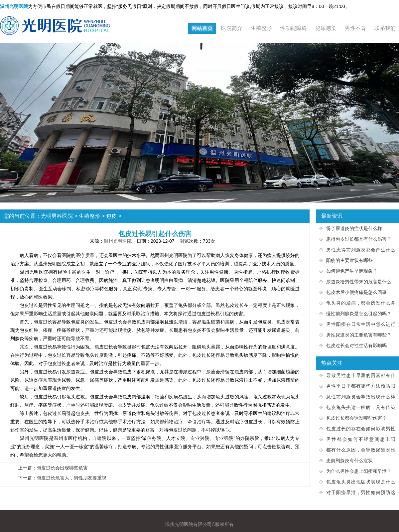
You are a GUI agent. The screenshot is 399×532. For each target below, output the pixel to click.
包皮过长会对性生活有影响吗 (356, 345)
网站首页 (202, 28)
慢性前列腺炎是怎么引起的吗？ (359, 314)
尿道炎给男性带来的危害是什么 (359, 282)
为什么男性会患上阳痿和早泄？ (359, 471)
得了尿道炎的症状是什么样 (354, 228)
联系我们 (385, 28)
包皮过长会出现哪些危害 (62, 468)
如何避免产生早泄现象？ (352, 271)
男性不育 (355, 28)
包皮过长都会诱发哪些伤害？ (356, 418)
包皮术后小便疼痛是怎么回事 (356, 292)
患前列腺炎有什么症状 (349, 461)
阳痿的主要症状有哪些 (349, 260)
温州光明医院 (118, 241)
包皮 (111, 216)
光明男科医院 (57, 216)
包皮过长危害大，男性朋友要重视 (71, 478)
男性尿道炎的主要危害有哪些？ (359, 335)
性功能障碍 (294, 28)
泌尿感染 (326, 28)
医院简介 (232, 28)
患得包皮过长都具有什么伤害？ (359, 239)
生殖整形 (261, 28)
